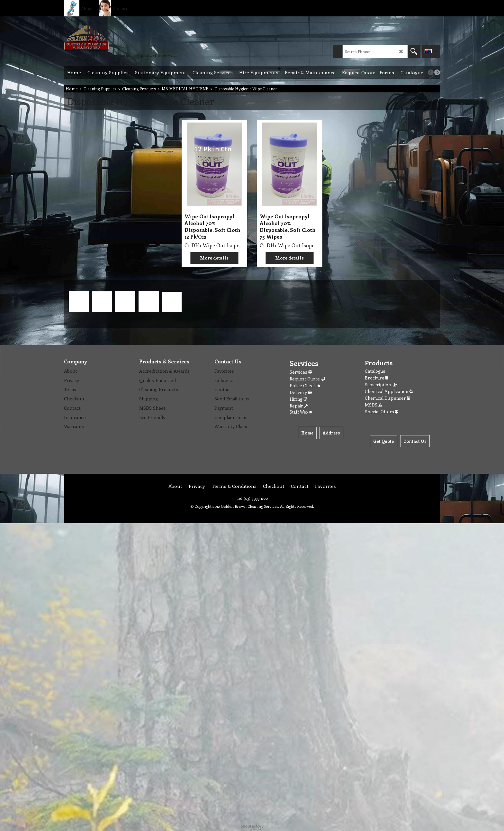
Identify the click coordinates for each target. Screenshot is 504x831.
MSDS (373, 405)
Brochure (377, 378)
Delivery (301, 392)
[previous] (431, 72)
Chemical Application (389, 391)
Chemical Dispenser (388, 398)
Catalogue (375, 371)
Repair (299, 406)
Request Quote (307, 379)
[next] (437, 72)
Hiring (298, 399)
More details (214, 258)
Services (301, 372)
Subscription (381, 384)
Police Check (305, 385)
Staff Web (301, 412)
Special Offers (381, 411)
